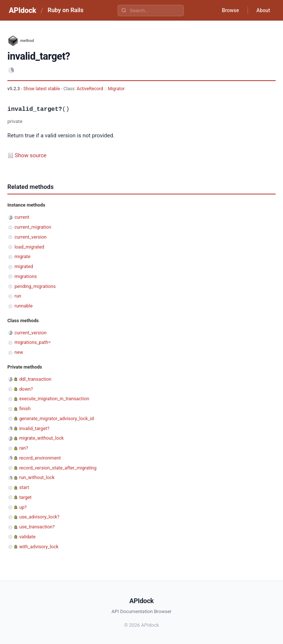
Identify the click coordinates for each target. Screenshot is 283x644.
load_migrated (29, 247)
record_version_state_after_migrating (58, 468)
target (25, 497)
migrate (22, 256)
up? (23, 507)
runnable (23, 306)
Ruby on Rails (65, 10)
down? (26, 389)
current (22, 217)
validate (27, 537)
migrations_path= (33, 342)
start (24, 487)
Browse (229, 10)
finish (25, 409)
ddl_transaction (35, 379)
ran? (24, 448)
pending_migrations (35, 286)
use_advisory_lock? (39, 517)
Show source (31, 155)
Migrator (116, 89)
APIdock (22, 10)
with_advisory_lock (39, 547)
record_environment (40, 458)
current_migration (33, 227)
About (263, 10)
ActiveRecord (90, 89)
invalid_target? (34, 428)
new (19, 352)
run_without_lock (37, 477)
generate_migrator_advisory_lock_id (56, 418)
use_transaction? (37, 527)
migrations (26, 276)
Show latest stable (42, 89)
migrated (24, 266)
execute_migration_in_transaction (54, 399)
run (18, 296)
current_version (30, 237)
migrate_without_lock (41, 438)
